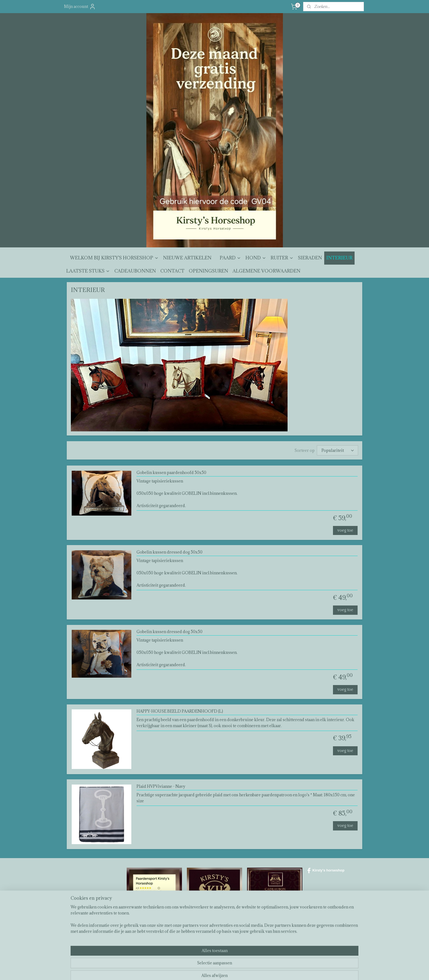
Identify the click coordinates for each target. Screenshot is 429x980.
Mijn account (80, 7)
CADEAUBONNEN (135, 271)
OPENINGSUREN (208, 271)
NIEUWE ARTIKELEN (187, 258)
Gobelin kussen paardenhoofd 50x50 (171, 473)
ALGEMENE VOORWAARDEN (266, 271)
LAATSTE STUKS (88, 271)
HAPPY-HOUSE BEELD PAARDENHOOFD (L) (180, 711)
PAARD (230, 258)
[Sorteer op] (337, 450)
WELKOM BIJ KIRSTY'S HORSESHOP (114, 258)
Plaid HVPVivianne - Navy (161, 786)
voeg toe (345, 530)
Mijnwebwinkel (275, 970)
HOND (256, 258)
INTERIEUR (339, 258)
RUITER (282, 258)
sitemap (201, 970)
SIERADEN (310, 258)
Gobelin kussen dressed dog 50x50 (169, 552)
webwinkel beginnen (230, 970)
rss (211, 970)
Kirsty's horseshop (326, 871)
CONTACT (172, 271)
